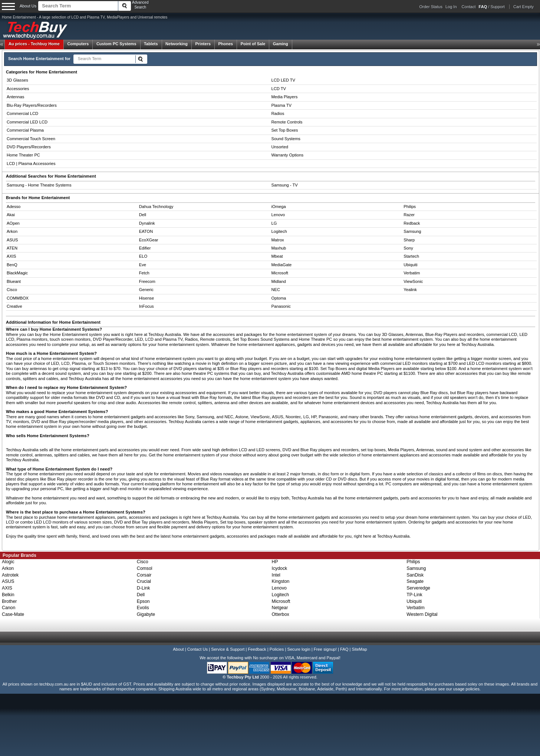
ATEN (12, 248)
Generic (146, 290)
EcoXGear (149, 240)
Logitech (279, 231)
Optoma (279, 298)
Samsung (412, 231)
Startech (411, 256)
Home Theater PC (23, 155)
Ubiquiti (410, 265)
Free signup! (325, 649)
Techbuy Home (34, 44)
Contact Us (197, 649)
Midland (279, 281)
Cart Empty (523, 7)
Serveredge (418, 588)
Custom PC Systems (116, 44)
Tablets (151, 44)
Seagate (415, 581)
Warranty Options (288, 155)
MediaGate (282, 265)
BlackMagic (17, 273)
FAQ (344, 649)
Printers (203, 44)
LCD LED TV (283, 80)
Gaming (281, 44)
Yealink (410, 290)
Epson (143, 601)
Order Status (431, 7)
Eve (143, 265)
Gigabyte (146, 614)
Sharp (409, 240)
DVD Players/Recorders (29, 147)
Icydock (280, 568)
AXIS (11, 256)
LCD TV (279, 89)
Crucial (144, 581)
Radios (278, 113)
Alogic (8, 562)
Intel (276, 575)
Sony (408, 248)
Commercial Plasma (25, 130)
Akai (11, 215)
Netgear (280, 608)
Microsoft (280, 273)
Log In (451, 7)
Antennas (15, 97)
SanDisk (415, 575)
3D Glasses (17, 80)
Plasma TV (282, 105)
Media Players (285, 97)
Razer (409, 215)
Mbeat (277, 256)
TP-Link (414, 595)
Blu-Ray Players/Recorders (32, 105)
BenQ (12, 265)
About (178, 649)
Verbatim (412, 273)
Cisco (12, 290)
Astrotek (10, 575)
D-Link (144, 588)
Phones (226, 44)
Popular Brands (19, 555)
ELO (143, 256)
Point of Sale (253, 44)
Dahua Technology (156, 207)
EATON (146, 231)
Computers (78, 44)
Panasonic (281, 306)
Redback (412, 223)
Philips (410, 207)
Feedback (257, 649)
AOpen (13, 223)
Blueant (14, 281)
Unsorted (280, 147)
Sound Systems (286, 139)
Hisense (146, 298)
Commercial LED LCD (27, 122)
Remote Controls (287, 122)
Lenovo (278, 215)
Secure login (299, 649)
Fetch (144, 273)
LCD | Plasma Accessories (31, 164)
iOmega (279, 207)
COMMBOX (18, 298)
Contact (469, 7)
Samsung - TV (285, 185)
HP (275, 562)
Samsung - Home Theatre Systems (39, 185)
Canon (9, 608)
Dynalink (147, 223)
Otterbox (281, 614)
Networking (177, 44)
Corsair (144, 575)
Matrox (278, 240)
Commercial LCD (22, 113)
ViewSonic (413, 281)
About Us (28, 6)
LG (274, 223)
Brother (9, 601)
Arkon (12, 231)
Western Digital (422, 614)
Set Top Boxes (285, 130)
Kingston (281, 581)
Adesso (14, 207)
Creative (14, 306)
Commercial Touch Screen (31, 139)
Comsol (145, 568)
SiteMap (360, 649)
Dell (143, 215)
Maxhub (279, 248)
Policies (277, 649)
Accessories (18, 89)
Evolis (143, 608)
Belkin (8, 595)
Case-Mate (13, 614)
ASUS (12, 240)
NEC (276, 290)
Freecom (147, 281)
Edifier (145, 248)
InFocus (146, 306)
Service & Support (228, 649)
